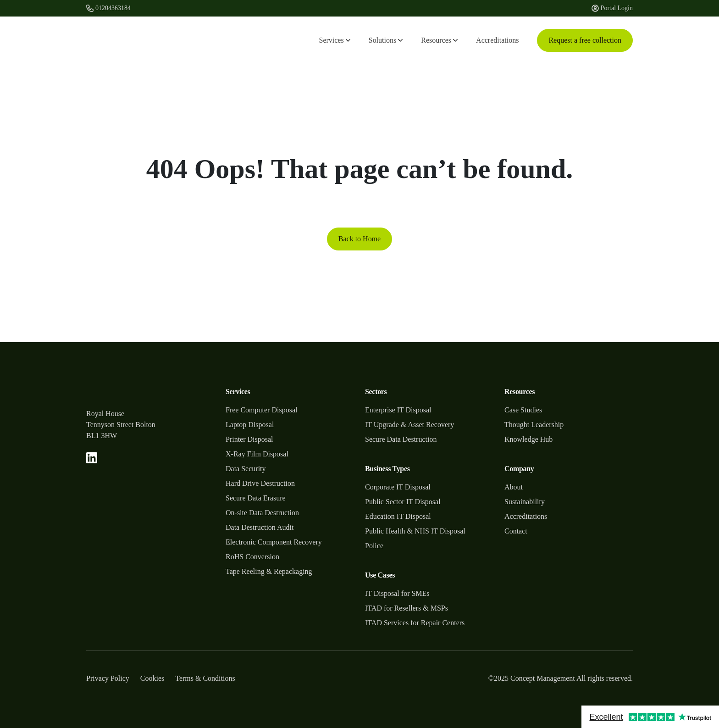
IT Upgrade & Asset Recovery (409, 425)
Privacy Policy (108, 678)
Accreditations (497, 40)
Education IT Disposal (398, 516)
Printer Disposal (249, 439)
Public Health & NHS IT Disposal (415, 531)
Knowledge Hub (528, 439)
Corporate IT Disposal (398, 487)
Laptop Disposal (250, 425)
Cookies (152, 678)
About (514, 487)
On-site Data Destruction (262, 513)
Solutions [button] (386, 40)
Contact (516, 531)
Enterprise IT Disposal (398, 410)
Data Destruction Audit (260, 527)
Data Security (246, 469)
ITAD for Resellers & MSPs (407, 608)
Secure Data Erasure (256, 498)
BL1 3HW (102, 436)
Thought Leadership (534, 425)
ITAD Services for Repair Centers (415, 623)
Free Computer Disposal (261, 410)
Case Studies (523, 410)
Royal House (105, 414)
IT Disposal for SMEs (397, 593)
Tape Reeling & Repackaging (269, 571)
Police (374, 546)
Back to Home (359, 239)
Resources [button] (439, 40)
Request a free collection (585, 40)
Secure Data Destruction (401, 439)
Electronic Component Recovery (274, 542)
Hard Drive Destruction (260, 483)
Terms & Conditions (205, 678)
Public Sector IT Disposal (403, 502)
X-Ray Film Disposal (257, 454)
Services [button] (335, 40)
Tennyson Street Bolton (121, 425)
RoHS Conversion (252, 557)
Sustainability (525, 502)
